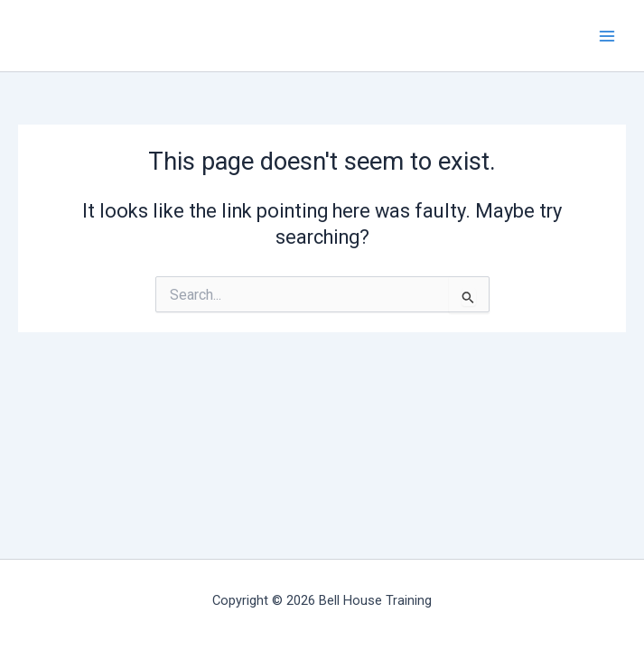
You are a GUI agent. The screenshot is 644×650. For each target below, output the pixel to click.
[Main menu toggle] (607, 36)
